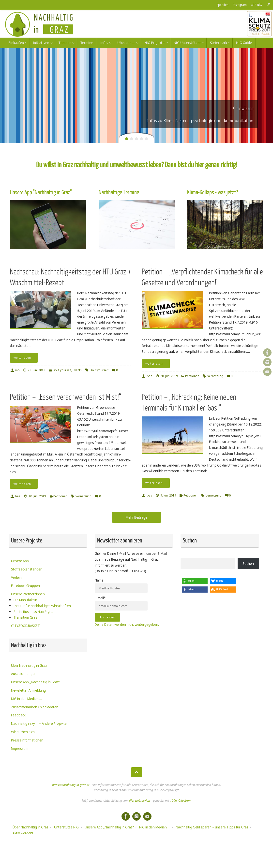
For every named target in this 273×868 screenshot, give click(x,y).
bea (150, 376)
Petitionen (192, 376)
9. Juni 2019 (168, 495)
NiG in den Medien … (27, 699)
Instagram (240, 5)
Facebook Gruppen (25, 586)
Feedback (18, 715)
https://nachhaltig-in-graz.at (71, 785)
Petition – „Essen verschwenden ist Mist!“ (66, 397)
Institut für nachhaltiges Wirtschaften (42, 606)
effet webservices (139, 801)
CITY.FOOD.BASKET (25, 626)
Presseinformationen (27, 740)
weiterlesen (25, 358)
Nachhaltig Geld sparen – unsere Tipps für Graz (212, 827)
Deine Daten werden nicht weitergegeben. (127, 624)
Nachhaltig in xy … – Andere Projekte (39, 723)
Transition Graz (25, 617)
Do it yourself (62, 370)
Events (77, 370)
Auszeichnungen (24, 674)
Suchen (248, 563)
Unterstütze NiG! (67, 827)
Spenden (223, 5)
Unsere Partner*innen (28, 594)
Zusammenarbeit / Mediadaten (35, 707)
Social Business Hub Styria (33, 612)
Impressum (20, 748)
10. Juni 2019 (37, 496)
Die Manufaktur (25, 600)
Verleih (16, 577)
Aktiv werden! (23, 833)
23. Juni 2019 (37, 370)
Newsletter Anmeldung (28, 690)
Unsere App (20, 561)
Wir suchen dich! (23, 732)
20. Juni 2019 (169, 376)
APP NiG (257, 5)
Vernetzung (215, 376)
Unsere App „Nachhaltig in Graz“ (36, 682)
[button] (195, 581)
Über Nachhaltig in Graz (29, 665)
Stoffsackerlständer (26, 569)
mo (17, 370)
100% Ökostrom (181, 801)
